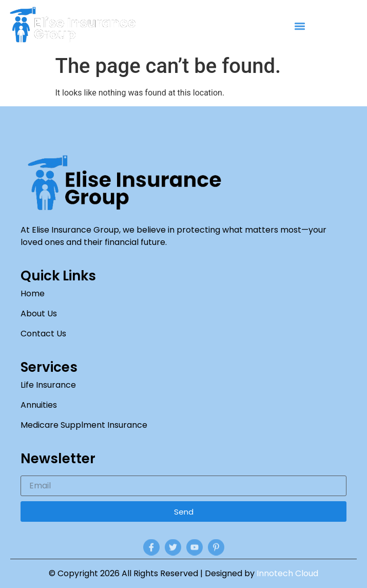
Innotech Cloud (287, 573)
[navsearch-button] (356, 27)
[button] (300, 27)
